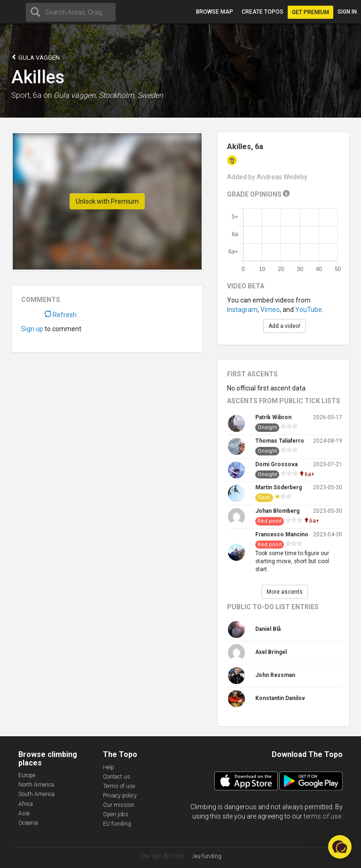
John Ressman (275, 675)
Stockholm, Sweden (131, 95)
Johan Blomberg (277, 511)
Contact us (117, 777)
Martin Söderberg (279, 487)
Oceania (28, 823)
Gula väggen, (75, 95)
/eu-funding (207, 856)
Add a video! (284, 326)
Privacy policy (120, 796)
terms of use (322, 816)
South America (36, 794)
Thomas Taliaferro (280, 441)
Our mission (119, 805)
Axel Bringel (271, 652)
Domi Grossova (276, 464)
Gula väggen (35, 57)
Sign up (32, 329)
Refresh (61, 315)
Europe (27, 775)
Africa (26, 804)
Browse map (215, 12)
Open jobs (116, 814)
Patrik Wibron (273, 417)
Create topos (263, 12)
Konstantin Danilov (280, 698)
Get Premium (310, 12)
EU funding (117, 824)
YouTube (309, 310)
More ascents (285, 592)
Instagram (242, 310)
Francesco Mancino (282, 534)
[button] (340, 847)
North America (36, 785)
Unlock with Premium (107, 201)
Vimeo (270, 310)
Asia (24, 813)
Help (109, 767)
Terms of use (119, 786)
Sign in (347, 12)
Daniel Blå (268, 629)
